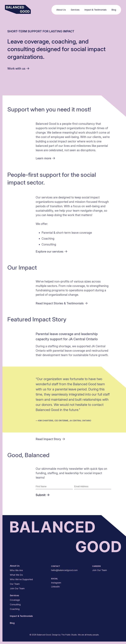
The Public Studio (69, 635)
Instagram (56, 583)
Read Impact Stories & (62, 304)
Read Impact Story (50, 439)
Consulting (15, 604)
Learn (45, 159)
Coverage (15, 600)
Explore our (51, 252)
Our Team (15, 584)
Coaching (15, 609)
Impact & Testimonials (96, 10)
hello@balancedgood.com (64, 570)
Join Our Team (17, 588)
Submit (43, 495)
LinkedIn (55, 587)
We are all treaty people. (89, 635)
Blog (114, 10)
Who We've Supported (21, 579)
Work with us (18, 69)
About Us (62, 10)
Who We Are (16, 570)
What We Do (16, 575)
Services (76, 10)
